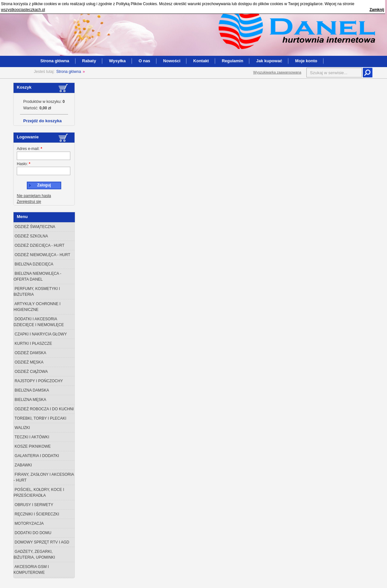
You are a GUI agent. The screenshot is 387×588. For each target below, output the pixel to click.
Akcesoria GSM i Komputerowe (31, 570)
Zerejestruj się (29, 202)
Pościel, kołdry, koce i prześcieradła (39, 493)
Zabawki (23, 465)
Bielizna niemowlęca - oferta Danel (37, 276)
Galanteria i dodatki (36, 456)
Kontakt (201, 61)
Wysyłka (117, 61)
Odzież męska (29, 362)
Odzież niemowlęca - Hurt (42, 255)
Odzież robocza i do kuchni (44, 409)
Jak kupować (269, 61)
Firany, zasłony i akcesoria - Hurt (44, 477)
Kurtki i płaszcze (33, 344)
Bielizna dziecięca (33, 264)
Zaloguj (44, 185)
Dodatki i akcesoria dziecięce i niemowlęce (39, 322)
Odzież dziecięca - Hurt (39, 245)
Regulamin (233, 61)
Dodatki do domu (32, 533)
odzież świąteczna (34, 227)
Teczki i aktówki (31, 437)
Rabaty (89, 61)
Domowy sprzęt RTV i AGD (41, 542)
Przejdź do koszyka (42, 121)
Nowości (172, 61)
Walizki (22, 428)
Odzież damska (30, 353)
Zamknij (377, 10)
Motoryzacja (29, 523)
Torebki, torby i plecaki (40, 418)
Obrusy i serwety (33, 505)
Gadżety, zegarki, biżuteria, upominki (34, 554)
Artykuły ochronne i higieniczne (37, 307)
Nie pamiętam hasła (34, 196)
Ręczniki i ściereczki (36, 514)
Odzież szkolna (31, 236)
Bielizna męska (30, 400)
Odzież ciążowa (31, 372)
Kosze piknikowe (32, 446)
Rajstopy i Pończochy (38, 381)
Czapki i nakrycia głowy (40, 334)
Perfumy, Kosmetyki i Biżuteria (37, 292)
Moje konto (306, 61)
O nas (144, 61)
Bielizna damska (31, 390)
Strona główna (55, 61)
